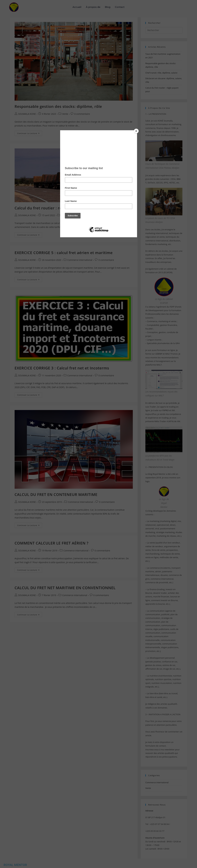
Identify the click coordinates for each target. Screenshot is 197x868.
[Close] (136, 131)
